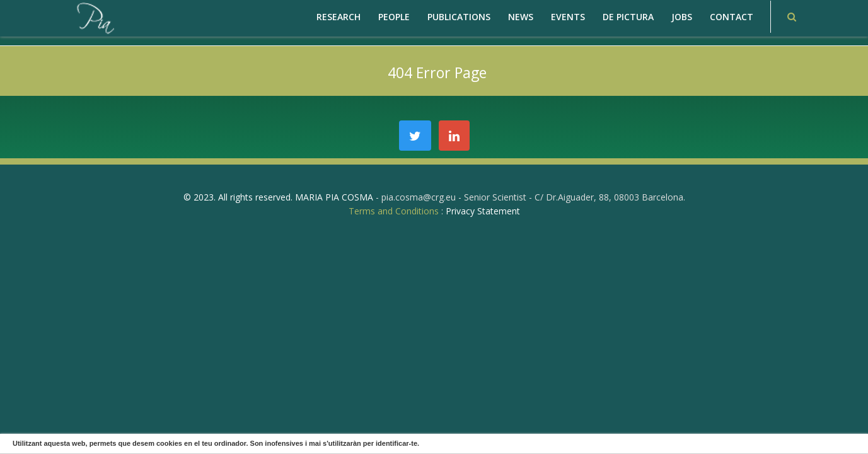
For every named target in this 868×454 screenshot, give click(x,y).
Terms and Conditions (394, 211)
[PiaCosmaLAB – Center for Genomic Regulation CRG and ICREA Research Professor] (95, 17)
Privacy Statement (483, 211)
